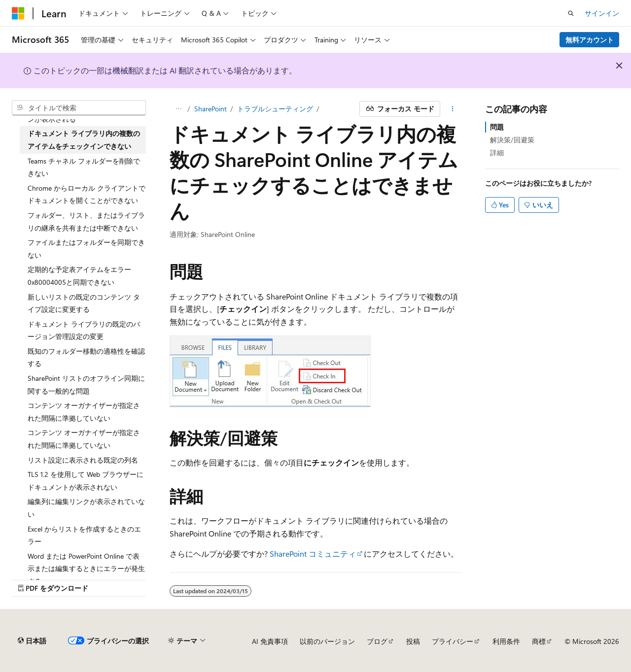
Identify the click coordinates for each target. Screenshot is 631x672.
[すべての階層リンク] (178, 109)
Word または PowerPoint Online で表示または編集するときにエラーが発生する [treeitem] (86, 569)
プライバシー (453, 641)
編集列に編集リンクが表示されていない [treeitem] (86, 508)
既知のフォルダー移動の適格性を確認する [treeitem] (86, 357)
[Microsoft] (18, 13)
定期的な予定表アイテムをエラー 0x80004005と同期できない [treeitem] (79, 276)
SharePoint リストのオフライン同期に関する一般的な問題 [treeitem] (86, 385)
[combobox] (79, 108)
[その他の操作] (453, 109)
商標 (539, 641)
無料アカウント (590, 40)
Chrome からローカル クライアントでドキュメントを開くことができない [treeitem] (87, 194)
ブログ (377, 641)
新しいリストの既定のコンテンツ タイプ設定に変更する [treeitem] (84, 303)
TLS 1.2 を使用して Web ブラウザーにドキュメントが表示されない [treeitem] (86, 481)
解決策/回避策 (512, 140)
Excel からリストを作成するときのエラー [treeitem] (84, 535)
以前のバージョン (327, 641)
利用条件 (506, 641)
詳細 (497, 152)
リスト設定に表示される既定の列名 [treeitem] (83, 460)
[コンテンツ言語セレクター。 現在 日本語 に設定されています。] (32, 641)
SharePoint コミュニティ (313, 554)
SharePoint (210, 109)
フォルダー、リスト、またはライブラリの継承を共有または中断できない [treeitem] (86, 221)
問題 (497, 127)
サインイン (602, 13)
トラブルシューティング (275, 109)
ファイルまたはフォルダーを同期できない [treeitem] (86, 249)
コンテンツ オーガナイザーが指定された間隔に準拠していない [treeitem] (84, 412)
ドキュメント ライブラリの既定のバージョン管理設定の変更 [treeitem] (84, 330)
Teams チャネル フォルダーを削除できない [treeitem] (84, 167)
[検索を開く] (571, 13)
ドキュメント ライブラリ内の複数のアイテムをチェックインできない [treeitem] (84, 140)
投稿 (413, 641)
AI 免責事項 (270, 641)
